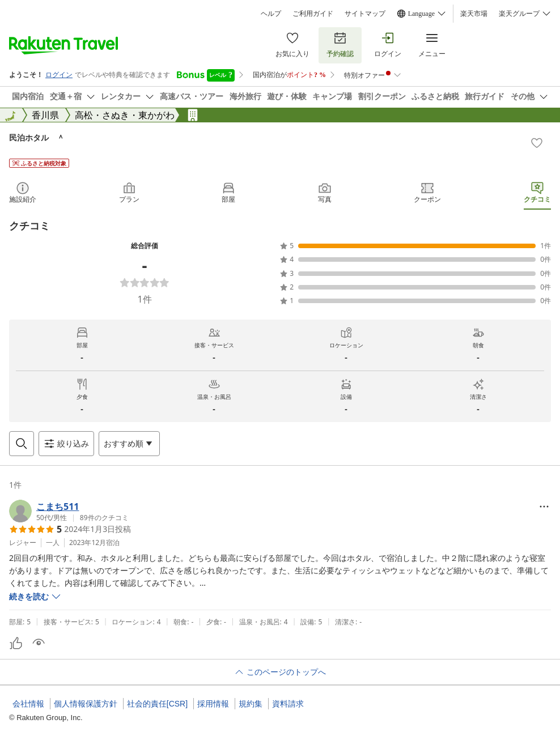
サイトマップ (365, 14)
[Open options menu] (129, 444)
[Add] (537, 143)
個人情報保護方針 (86, 704)
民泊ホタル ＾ (37, 137)
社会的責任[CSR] (157, 704)
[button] (69, 511)
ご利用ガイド (313, 14)
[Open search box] (22, 444)
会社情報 (28, 704)
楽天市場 (474, 14)
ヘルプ (271, 14)
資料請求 (288, 704)
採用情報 (213, 704)
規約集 (251, 704)
